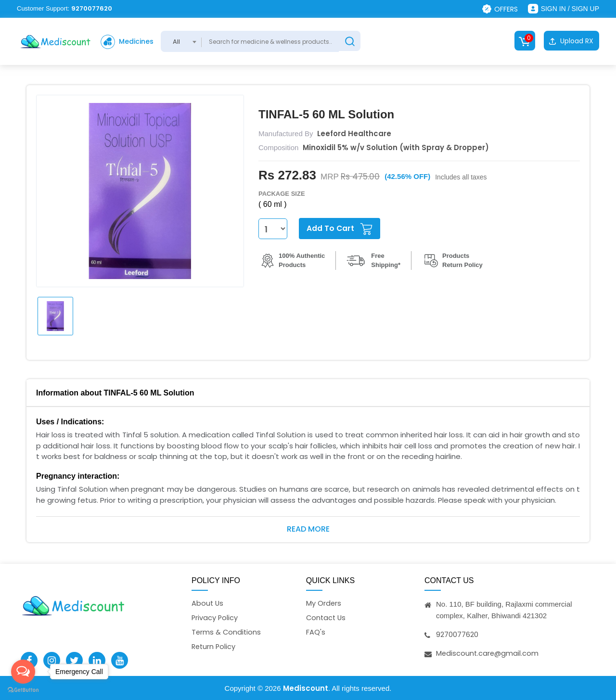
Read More (308, 528)
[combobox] (186, 41)
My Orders (324, 603)
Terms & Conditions (227, 632)
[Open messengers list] (23, 672)
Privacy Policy (215, 617)
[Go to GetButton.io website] (23, 690)
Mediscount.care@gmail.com (488, 653)
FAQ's (316, 632)
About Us (208, 603)
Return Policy (214, 647)
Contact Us (327, 617)
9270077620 (92, 8)
